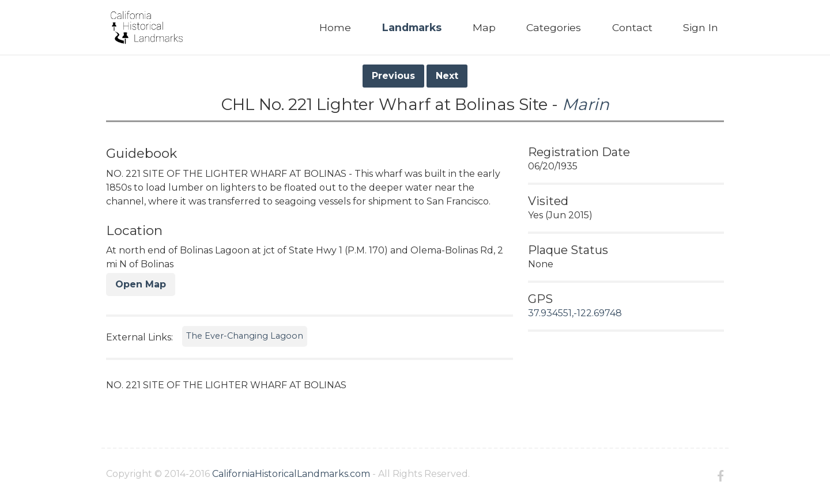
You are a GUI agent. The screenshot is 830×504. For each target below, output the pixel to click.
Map (484, 27)
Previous (393, 76)
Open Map (141, 284)
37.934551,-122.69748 (575, 313)
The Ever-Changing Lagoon (245, 336)
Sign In (701, 27)
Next (447, 76)
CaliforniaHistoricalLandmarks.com (291, 474)
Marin (586, 104)
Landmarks (412, 27)
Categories (554, 27)
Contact (632, 27)
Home (335, 27)
